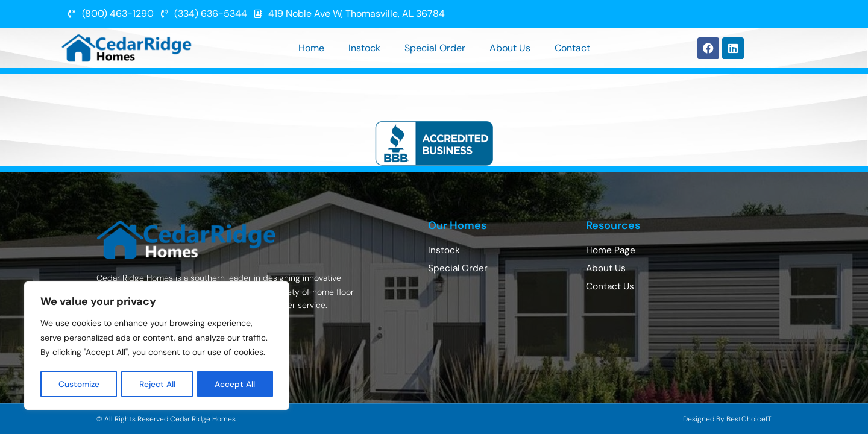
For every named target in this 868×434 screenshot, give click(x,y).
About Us (510, 48)
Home (311, 48)
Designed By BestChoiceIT (727, 419)
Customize (79, 384)
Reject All (158, 384)
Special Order (435, 48)
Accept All (236, 384)
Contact (572, 48)
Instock (364, 48)
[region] (157, 347)
